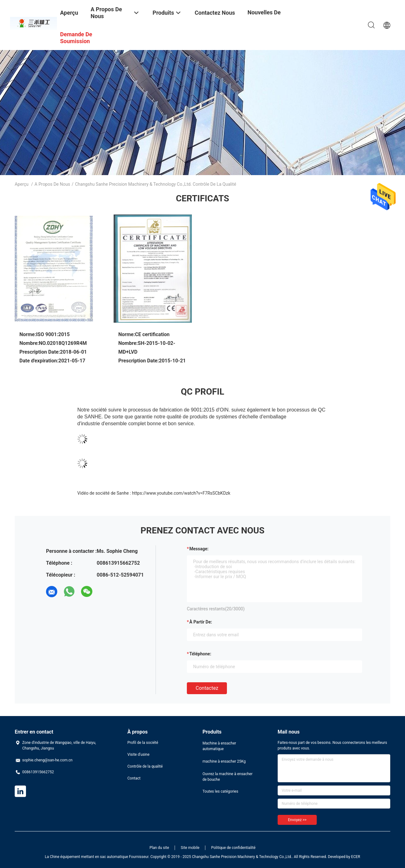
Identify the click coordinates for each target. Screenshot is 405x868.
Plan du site (159, 848)
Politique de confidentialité (233, 848)
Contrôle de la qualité (145, 766)
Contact (134, 778)
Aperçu (22, 184)
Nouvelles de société (264, 17)
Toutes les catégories (220, 791)
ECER (356, 857)
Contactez (207, 688)
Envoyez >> (297, 820)
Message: (199, 549)
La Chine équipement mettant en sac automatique (86, 857)
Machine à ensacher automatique (219, 746)
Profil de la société (143, 743)
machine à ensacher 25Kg (224, 761)
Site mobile (190, 848)
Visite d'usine (138, 754)
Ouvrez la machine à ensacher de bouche (228, 777)
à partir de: (201, 622)
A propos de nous (52, 184)
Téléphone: (200, 654)
